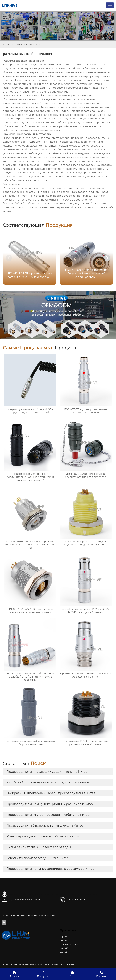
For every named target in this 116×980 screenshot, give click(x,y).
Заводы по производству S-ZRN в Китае (37, 858)
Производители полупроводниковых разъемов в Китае (50, 869)
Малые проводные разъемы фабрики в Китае (42, 836)
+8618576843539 (76, 900)
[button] (107, 258)
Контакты (101, 974)
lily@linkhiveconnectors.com (25, 900)
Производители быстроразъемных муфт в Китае (45, 825)
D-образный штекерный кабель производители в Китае (51, 793)
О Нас (72, 974)
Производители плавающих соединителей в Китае (47, 772)
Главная (6, 44)
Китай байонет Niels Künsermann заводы (39, 847)
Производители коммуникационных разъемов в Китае (50, 804)
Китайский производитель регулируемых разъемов (48, 782)
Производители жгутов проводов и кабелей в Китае (48, 815)
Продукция (43, 974)
